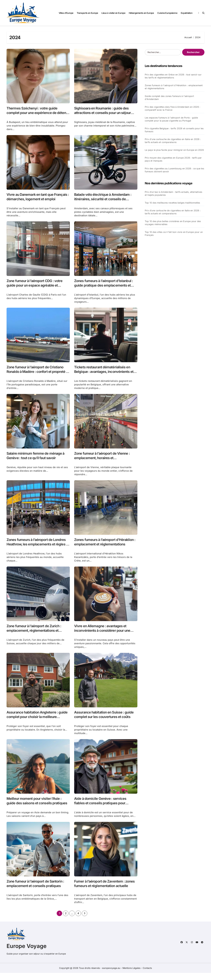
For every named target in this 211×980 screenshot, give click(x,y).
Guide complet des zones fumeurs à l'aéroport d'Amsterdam (169, 98)
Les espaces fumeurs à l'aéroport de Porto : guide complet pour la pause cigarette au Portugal (171, 119)
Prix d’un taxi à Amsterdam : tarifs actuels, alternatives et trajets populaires (173, 193)
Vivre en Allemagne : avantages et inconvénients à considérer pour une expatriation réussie (105, 635)
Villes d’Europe (66, 13)
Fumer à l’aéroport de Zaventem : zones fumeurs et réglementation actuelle (102, 893)
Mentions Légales (132, 975)
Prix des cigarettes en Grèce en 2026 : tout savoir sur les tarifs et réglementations (173, 76)
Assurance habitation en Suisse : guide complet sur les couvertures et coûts (105, 722)
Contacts (147, 975)
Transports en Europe (87, 13)
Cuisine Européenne (167, 13)
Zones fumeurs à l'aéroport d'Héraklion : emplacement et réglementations (174, 87)
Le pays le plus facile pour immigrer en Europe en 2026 (174, 150)
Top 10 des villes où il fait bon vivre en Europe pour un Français (174, 234)
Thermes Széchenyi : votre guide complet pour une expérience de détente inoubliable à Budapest (34, 113)
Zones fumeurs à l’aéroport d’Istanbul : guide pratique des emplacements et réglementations (106, 287)
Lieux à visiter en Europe (113, 13)
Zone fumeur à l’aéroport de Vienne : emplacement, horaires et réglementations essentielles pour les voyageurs (105, 464)
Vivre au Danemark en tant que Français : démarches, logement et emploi (35, 200)
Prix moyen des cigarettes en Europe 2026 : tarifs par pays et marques (173, 159)
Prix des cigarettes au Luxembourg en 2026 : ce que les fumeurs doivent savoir (174, 170)
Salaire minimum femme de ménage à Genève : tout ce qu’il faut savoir (38, 459)
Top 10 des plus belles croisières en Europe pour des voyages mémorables (173, 223)
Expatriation (187, 13)
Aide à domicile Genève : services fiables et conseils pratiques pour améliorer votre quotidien (102, 809)
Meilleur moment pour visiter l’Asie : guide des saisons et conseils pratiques (36, 809)
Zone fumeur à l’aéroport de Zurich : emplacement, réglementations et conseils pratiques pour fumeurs (37, 635)
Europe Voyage (27, 953)
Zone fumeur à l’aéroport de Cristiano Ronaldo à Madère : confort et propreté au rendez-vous (38, 374)
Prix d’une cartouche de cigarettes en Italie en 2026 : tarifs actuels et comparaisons (173, 212)
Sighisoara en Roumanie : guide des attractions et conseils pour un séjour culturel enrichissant (105, 113)
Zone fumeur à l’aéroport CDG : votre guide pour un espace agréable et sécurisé (37, 287)
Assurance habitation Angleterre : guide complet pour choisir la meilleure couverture (35, 722)
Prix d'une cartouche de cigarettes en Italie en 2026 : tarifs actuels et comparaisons (173, 141)
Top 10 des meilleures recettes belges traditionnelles (172, 203)
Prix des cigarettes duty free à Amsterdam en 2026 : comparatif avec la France (172, 108)
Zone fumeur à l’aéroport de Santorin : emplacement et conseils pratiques (37, 890)
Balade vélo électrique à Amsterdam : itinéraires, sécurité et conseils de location (105, 200)
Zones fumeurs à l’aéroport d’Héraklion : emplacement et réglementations (99, 548)
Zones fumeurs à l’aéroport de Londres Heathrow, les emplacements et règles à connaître (38, 548)
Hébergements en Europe (141, 13)
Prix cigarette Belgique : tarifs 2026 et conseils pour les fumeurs (174, 130)
